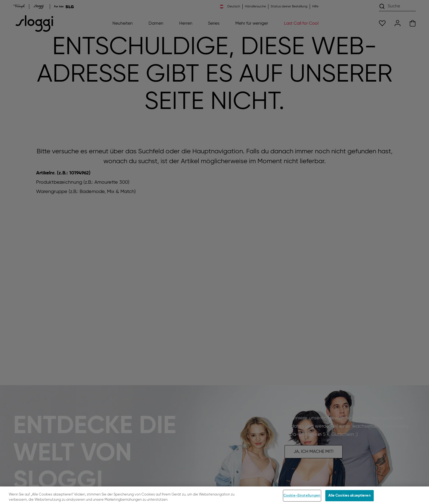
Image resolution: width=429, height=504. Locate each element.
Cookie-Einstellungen (302, 498)
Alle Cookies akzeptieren (350, 498)
